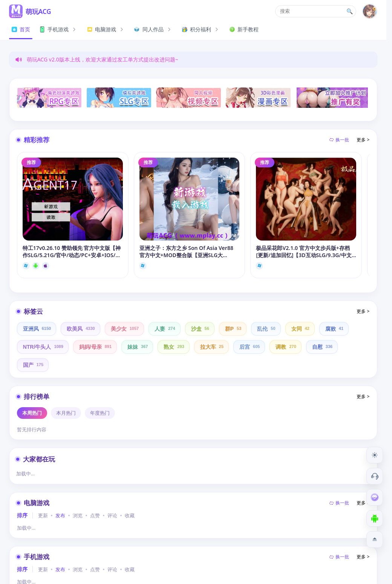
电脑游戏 (106, 29)
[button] (316, 11)
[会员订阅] (375, 497)
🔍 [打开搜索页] (349, 11)
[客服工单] (375, 476)
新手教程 (244, 29)
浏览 (78, 516)
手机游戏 (58, 29)
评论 (112, 516)
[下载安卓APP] (375, 518)
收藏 (130, 516)
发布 (60, 516)
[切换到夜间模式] (375, 455)
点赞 (95, 516)
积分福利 (201, 29)
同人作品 (153, 29)
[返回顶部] (375, 540)
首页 (21, 29)
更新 (43, 516)
